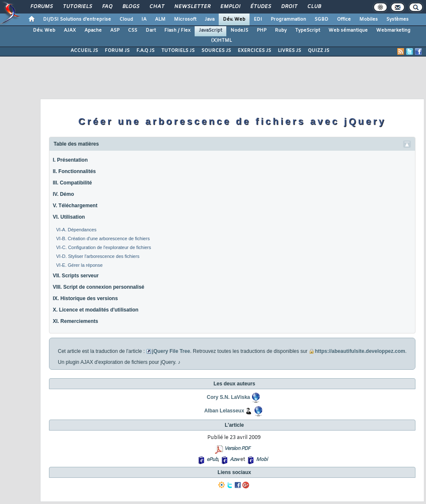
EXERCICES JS (254, 51)
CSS (133, 30)
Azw (234, 460)
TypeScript (308, 30)
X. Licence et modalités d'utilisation (96, 310)
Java (210, 19)
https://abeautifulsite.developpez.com (360, 351)
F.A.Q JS (145, 51)
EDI (258, 19)
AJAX (70, 30)
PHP (262, 30)
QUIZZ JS (319, 51)
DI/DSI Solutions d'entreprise (77, 19)
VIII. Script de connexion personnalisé (99, 287)
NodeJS (239, 30)
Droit (289, 7)
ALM (160, 19)
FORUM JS (117, 51)
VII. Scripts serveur (76, 276)
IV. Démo (63, 194)
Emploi (230, 7)
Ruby (281, 30)
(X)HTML (221, 41)
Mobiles (369, 19)
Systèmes (398, 19)
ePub (212, 460)
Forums (41, 7)
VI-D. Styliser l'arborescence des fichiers (98, 256)
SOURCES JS (216, 51)
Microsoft (185, 19)
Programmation (288, 19)
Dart (151, 30)
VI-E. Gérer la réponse (79, 265)
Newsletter (192, 7)
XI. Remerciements (75, 321)
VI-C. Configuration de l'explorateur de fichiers (104, 247)
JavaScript (210, 30)
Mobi (262, 460)
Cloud (126, 19)
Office (344, 19)
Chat (156, 7)
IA (144, 19)
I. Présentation (70, 160)
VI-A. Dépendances (76, 230)
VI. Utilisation (69, 217)
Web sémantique (348, 30)
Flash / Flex (177, 30)
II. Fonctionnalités (74, 171)
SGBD (322, 19)
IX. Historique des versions (85, 298)
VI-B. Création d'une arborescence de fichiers (103, 238)
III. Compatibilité (72, 183)
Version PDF (237, 449)
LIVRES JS (289, 51)
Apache (93, 30)
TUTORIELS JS (178, 51)
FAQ (107, 7)
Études (260, 7)
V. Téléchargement (75, 206)
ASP (115, 30)
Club (314, 7)
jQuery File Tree (171, 351)
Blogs (130, 7)
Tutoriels (77, 7)
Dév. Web (234, 19)
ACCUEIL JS (84, 51)
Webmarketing (393, 30)
